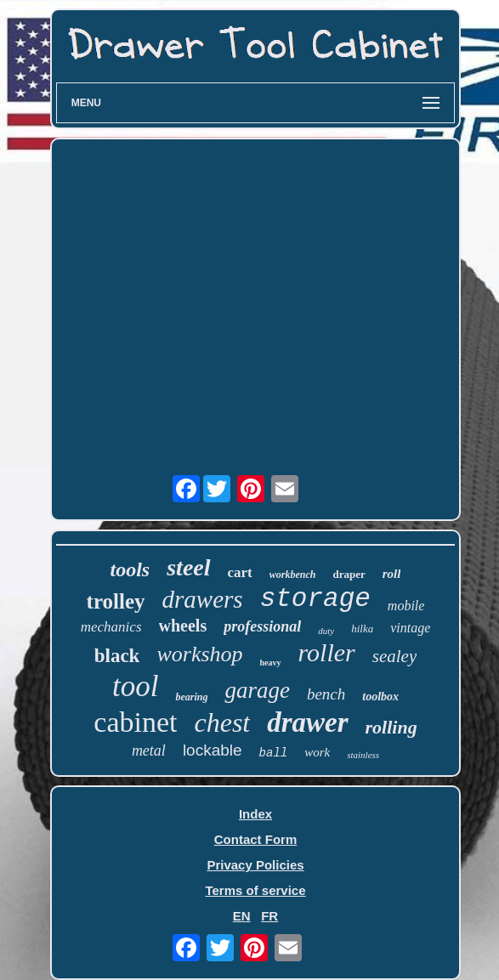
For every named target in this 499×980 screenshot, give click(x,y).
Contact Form (256, 839)
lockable (213, 750)
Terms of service (255, 890)
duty (326, 631)
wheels (183, 626)
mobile (406, 606)
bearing (191, 697)
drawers (203, 599)
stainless (363, 755)
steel (188, 567)
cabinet (135, 722)
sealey (394, 656)
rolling (391, 727)
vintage (410, 628)
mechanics (111, 627)
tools (130, 569)
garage (257, 690)
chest (222, 722)
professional (262, 626)
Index (255, 814)
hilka (362, 629)
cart (240, 572)
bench (326, 694)
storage (315, 599)
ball (274, 753)
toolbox (380, 697)
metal (149, 751)
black (117, 656)
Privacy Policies (255, 865)
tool (135, 686)
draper (349, 574)
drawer (307, 722)
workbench (293, 575)
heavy (271, 663)
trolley (116, 601)
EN (242, 916)
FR (269, 916)
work (317, 752)
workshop (199, 654)
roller (327, 652)
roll (392, 574)
